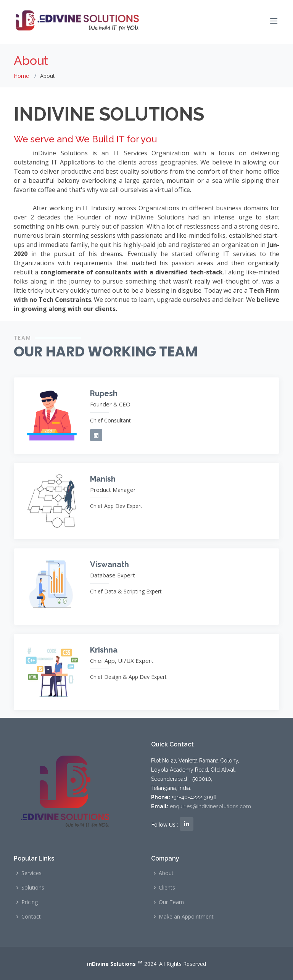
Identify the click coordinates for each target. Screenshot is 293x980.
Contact (31, 917)
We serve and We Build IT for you (85, 139)
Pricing (30, 902)
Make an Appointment (186, 917)
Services (31, 873)
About (166, 873)
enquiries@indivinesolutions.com (210, 806)
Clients (167, 888)
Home (21, 76)
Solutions (33, 888)
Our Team (171, 902)
